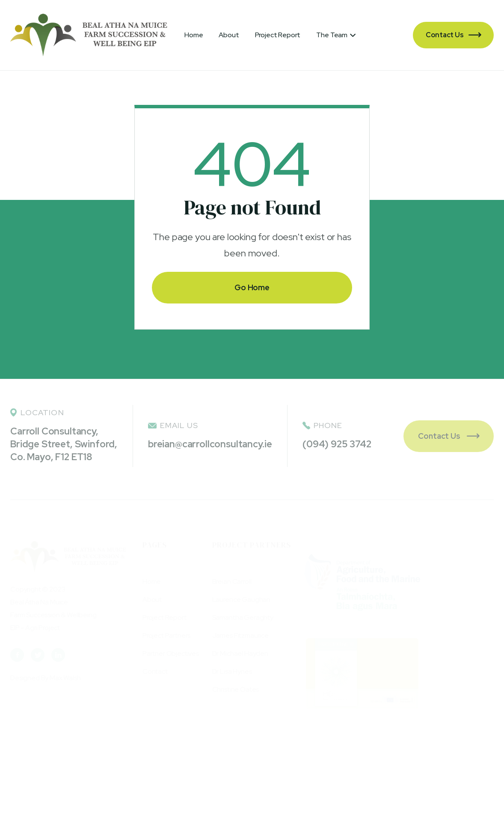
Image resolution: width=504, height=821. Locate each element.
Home (194, 35)
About (229, 35)
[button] (336, 35)
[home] (89, 35)
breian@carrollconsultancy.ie (210, 444)
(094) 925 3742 (337, 444)
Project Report (278, 35)
